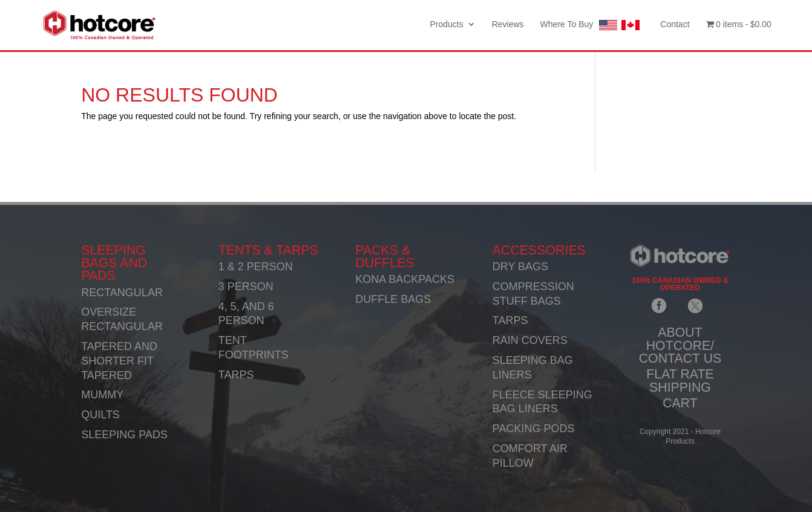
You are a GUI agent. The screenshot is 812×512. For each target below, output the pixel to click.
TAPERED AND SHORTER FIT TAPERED (119, 361)
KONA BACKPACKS (405, 279)
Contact (675, 24)
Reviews (508, 24)
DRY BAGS (520, 267)
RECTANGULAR (122, 293)
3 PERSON (246, 287)
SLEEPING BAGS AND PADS (114, 263)
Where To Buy (592, 25)
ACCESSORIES (539, 250)
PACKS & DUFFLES (385, 257)
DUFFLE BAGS (393, 299)
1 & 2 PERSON (256, 267)
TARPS (236, 375)
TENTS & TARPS (268, 250)
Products (446, 24)
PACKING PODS (534, 429)
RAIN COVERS (530, 340)
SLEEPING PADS (124, 435)
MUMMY (102, 395)
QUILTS (100, 415)
